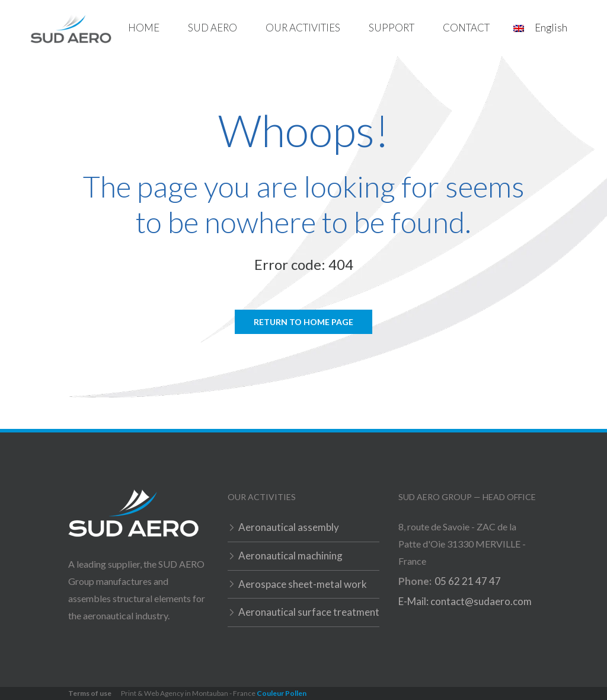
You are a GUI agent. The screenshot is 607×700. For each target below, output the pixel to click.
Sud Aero (213, 28)
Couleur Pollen (282, 693)
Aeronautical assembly (289, 527)
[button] (213, 28)
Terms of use (90, 693)
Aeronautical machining (290, 556)
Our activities (303, 28)
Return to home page (303, 322)
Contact (466, 28)
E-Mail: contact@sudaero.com (465, 601)
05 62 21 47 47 (468, 581)
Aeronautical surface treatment (309, 612)
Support (392, 28)
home (144, 28)
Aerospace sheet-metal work (303, 584)
